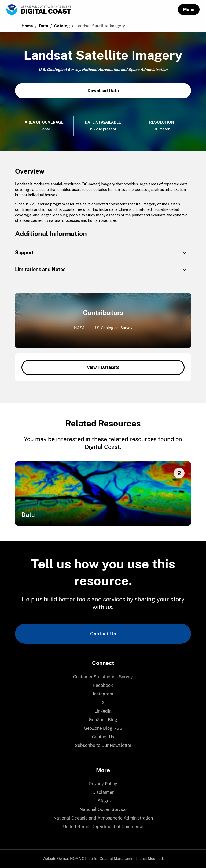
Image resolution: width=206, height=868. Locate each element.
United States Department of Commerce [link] (103, 827)
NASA (79, 328)
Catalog (62, 26)
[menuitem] (103, 677)
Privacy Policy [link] (103, 784)
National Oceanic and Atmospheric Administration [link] (103, 818)
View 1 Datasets (103, 367)
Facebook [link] (103, 685)
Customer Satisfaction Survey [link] (103, 677)
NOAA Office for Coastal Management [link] (103, 859)
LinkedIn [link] (103, 711)
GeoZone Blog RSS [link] (103, 728)
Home (27, 26)
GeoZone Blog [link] (103, 720)
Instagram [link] (103, 694)
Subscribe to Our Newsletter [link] (103, 745)
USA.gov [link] (103, 801)
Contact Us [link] (103, 634)
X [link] (103, 703)
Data (44, 26)
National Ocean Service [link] (103, 809)
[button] (189, 10)
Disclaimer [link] (103, 792)
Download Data (103, 91)
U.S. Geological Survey (113, 328)
